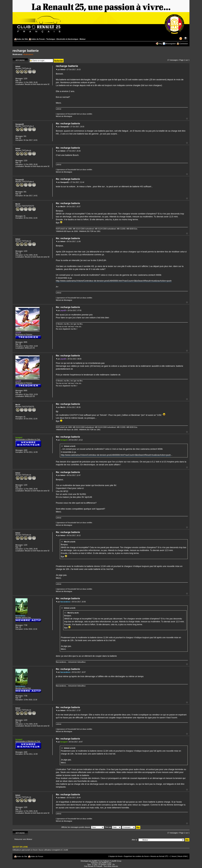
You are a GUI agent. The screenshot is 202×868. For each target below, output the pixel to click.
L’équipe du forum (115, 856)
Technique (51, 39)
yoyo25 (63, 310)
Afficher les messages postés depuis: (83, 827)
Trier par (113, 827)
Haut (187, 119)
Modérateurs (28, 54)
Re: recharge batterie (68, 123)
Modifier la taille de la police (186, 38)
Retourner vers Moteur (23, 839)
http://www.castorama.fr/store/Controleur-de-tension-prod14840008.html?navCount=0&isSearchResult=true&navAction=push (114, 281)
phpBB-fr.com (106, 863)
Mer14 (63, 207)
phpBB (94, 861)
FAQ (160, 44)
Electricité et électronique (67, 39)
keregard (64, 440)
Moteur (83, 39)
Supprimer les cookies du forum (136, 856)
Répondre (20, 60)
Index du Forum (38, 39)
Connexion (184, 44)
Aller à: (134, 840)
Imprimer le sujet (181, 38)
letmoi (63, 70)
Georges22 (64, 127)
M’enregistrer (171, 44)
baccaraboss (65, 602)
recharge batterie (26, 51)
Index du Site (22, 39)
